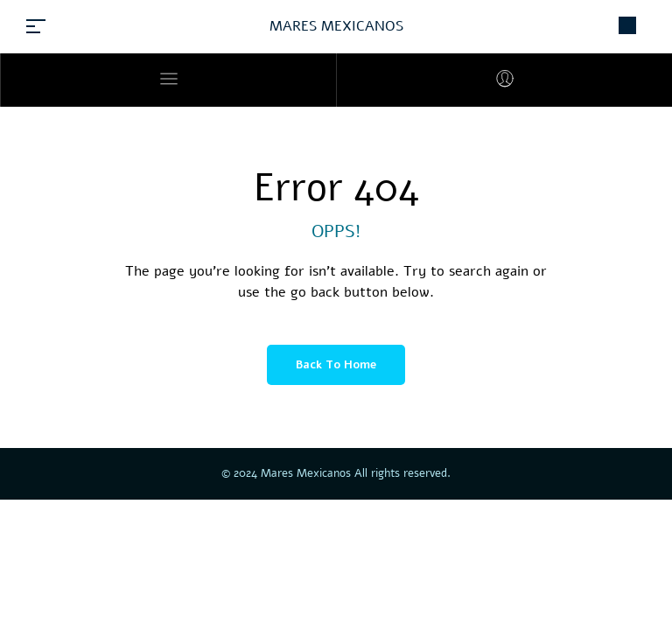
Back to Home (336, 365)
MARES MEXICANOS (336, 26)
